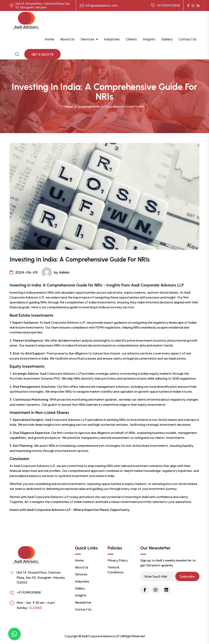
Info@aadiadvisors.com (102, 5)
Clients (131, 39)
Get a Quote (42, 54)
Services (87, 39)
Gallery (167, 39)
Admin (64, 272)
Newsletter (83, 602)
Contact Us (187, 39)
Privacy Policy (118, 560)
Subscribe (187, 576)
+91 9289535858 (166, 6)
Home (49, 39)
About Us (67, 39)
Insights (149, 39)
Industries (112, 39)
